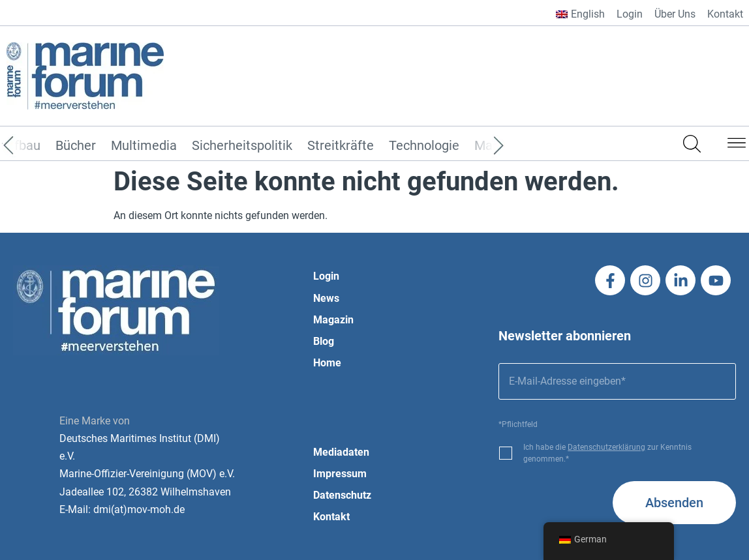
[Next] (479, 146)
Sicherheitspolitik (242, 146)
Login (630, 14)
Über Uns (675, 14)
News (326, 298)
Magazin (333, 320)
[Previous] (28, 146)
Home (327, 363)
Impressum (340, 474)
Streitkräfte (341, 146)
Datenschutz (342, 495)
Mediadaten (341, 452)
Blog (324, 341)
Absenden (674, 503)
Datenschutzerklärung (606, 447)
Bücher (76, 146)
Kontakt (725, 14)
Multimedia (144, 146)
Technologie (424, 146)
